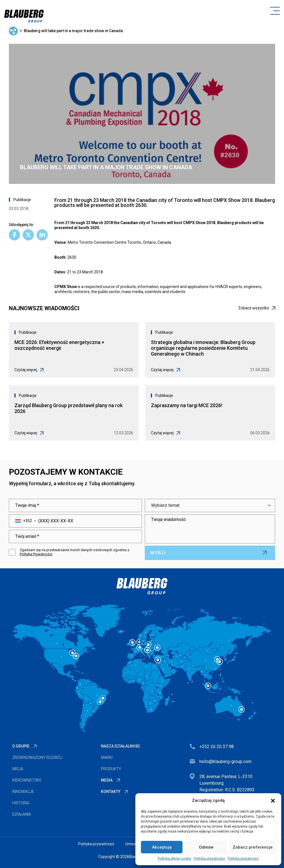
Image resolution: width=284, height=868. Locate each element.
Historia (21, 803)
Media (107, 780)
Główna (13, 31)
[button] (273, 800)
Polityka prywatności (209, 859)
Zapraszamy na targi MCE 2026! (187, 405)
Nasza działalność (121, 746)
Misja (18, 769)
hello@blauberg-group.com (225, 762)
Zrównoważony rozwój (37, 757)
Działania (22, 814)
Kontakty (111, 792)
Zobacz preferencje (253, 847)
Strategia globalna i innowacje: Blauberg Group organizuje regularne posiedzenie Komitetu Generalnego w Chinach (203, 348)
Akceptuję (162, 847)
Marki (107, 757)
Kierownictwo (27, 780)
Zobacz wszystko (257, 308)
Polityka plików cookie (174, 859)
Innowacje (23, 792)
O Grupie (21, 746)
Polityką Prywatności (36, 554)
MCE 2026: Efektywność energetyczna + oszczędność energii (59, 345)
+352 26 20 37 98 (217, 747)
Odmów (206, 847)
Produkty (111, 769)
